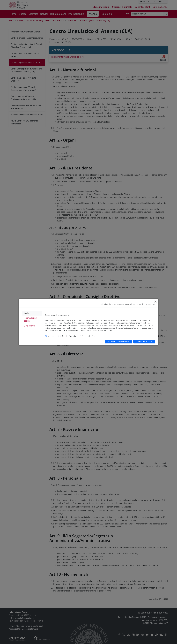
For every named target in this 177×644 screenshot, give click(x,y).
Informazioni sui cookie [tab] (31, 319)
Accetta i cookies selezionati (119, 341)
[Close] (155, 302)
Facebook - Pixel (89, 336)
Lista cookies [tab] (30, 326)
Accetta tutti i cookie (144, 341)
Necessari (52, 336)
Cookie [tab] (27, 313)
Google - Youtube (69, 336)
